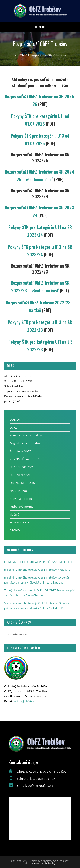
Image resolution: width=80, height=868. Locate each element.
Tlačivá (14, 514)
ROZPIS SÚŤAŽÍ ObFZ (24, 459)
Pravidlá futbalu (21, 499)
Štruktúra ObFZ (20, 451)
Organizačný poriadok (25, 443)
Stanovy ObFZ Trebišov (26, 435)
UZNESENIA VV (20, 475)
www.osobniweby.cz (46, 863)
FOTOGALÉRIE (19, 522)
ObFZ (13, 427)
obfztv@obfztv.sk (25, 701)
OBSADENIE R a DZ (23, 483)
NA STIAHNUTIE (20, 491)
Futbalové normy (21, 507)
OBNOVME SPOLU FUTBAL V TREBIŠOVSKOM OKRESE (39, 562)
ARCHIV (15, 530)
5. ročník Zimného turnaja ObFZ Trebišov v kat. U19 (37, 570)
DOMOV (15, 420)
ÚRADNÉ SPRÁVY (21, 467)
